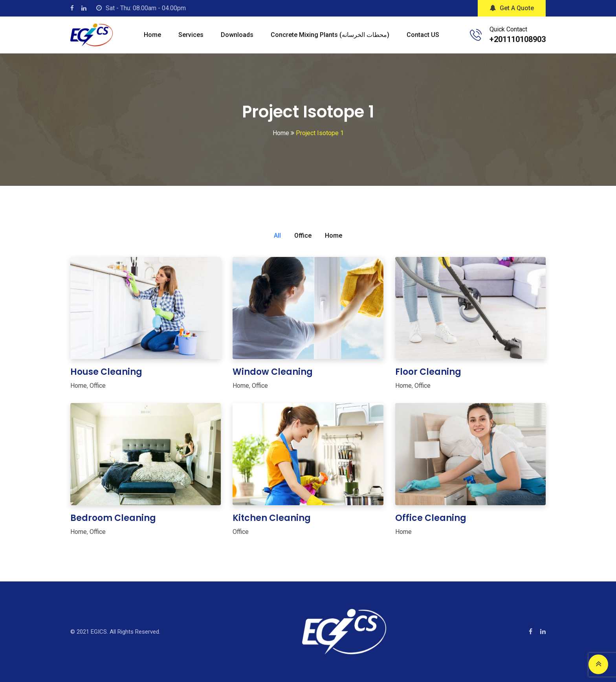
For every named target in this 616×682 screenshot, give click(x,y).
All (277, 236)
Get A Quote (512, 8)
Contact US (423, 35)
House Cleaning (106, 372)
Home (152, 35)
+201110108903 (518, 39)
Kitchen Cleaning (272, 518)
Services (191, 35)
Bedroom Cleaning (113, 518)
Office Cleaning (431, 518)
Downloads (237, 35)
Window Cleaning (273, 372)
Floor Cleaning (428, 372)
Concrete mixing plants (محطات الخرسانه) (330, 35)
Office (303, 236)
